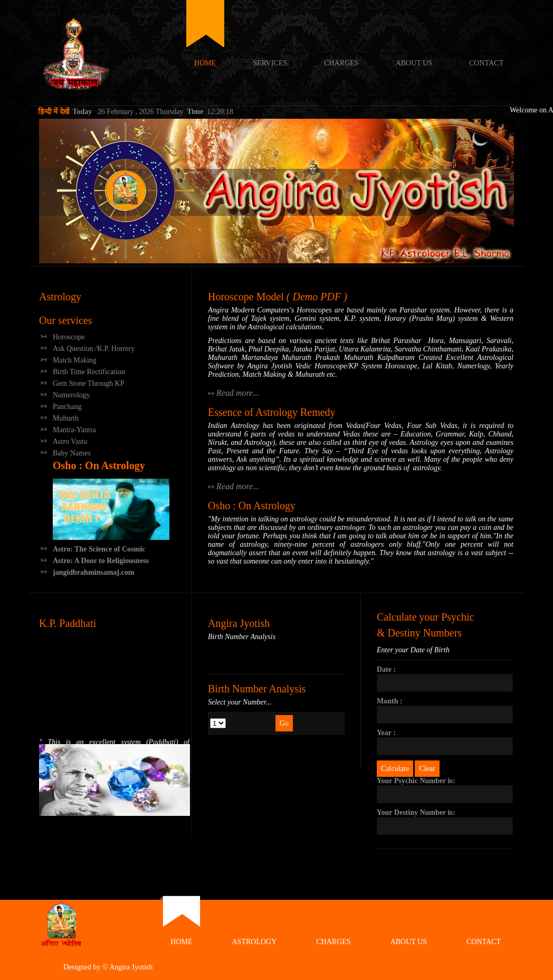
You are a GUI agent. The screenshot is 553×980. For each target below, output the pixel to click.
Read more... (238, 393)
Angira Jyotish (92, 53)
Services (270, 63)
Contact (486, 63)
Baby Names (72, 453)
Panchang (67, 407)
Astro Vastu (70, 441)
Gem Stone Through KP (88, 383)
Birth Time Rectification (89, 372)
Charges (341, 63)
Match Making (75, 360)
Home (205, 63)
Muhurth (66, 418)
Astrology (60, 297)
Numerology (71, 395)
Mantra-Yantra (74, 430)
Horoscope (69, 337)
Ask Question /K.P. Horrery (94, 349)
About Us (414, 63)
